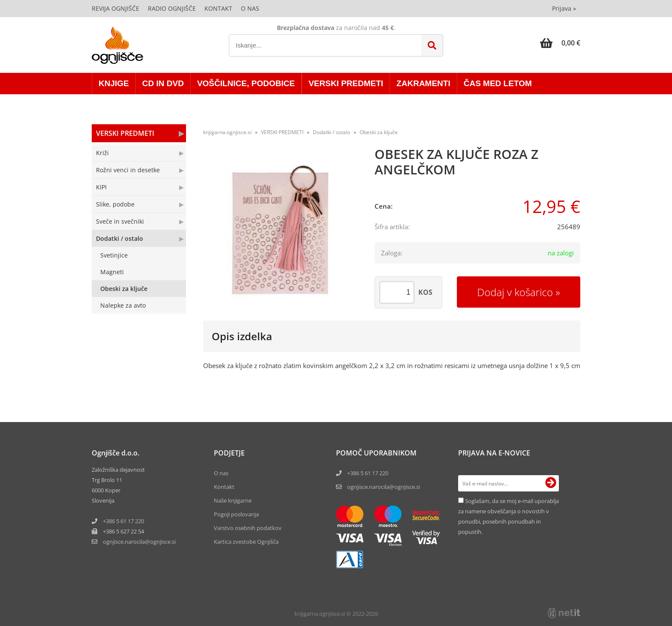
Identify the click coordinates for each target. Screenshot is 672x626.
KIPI (101, 187)
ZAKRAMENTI (423, 83)
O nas (250, 8)
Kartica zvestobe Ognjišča (246, 542)
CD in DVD (163, 83)
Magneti (112, 272)
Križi (102, 153)
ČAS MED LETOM (498, 83)
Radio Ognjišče (172, 8)
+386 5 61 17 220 (123, 521)
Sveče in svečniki (120, 221)
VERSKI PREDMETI (346, 83)
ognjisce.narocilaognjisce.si (139, 542)
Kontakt (218, 8)
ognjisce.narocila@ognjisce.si (384, 487)
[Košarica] (560, 43)
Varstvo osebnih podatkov (248, 528)
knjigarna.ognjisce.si (227, 132)
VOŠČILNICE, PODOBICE (246, 83)
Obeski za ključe (124, 289)
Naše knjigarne (233, 500)
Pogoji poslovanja (236, 514)
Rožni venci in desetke (128, 170)
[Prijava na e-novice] (551, 483)
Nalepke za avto (123, 305)
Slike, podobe (115, 204)
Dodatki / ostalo (120, 238)
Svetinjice (114, 255)
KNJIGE (114, 83)
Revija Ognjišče (115, 8)
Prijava (564, 8)
